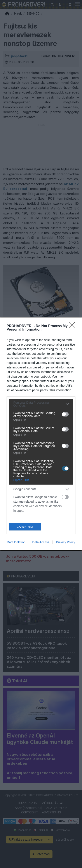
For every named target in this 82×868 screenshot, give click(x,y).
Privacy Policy (65, 542)
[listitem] (41, 404)
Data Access (41, 542)
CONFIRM (25, 526)
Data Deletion (16, 542)
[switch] (65, 414)
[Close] (73, 326)
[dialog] (41, 434)
